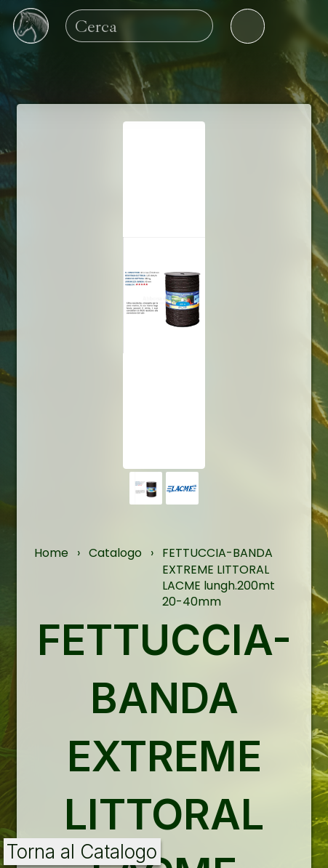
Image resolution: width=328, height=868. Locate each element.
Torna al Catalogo (82, 852)
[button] (146, 488)
